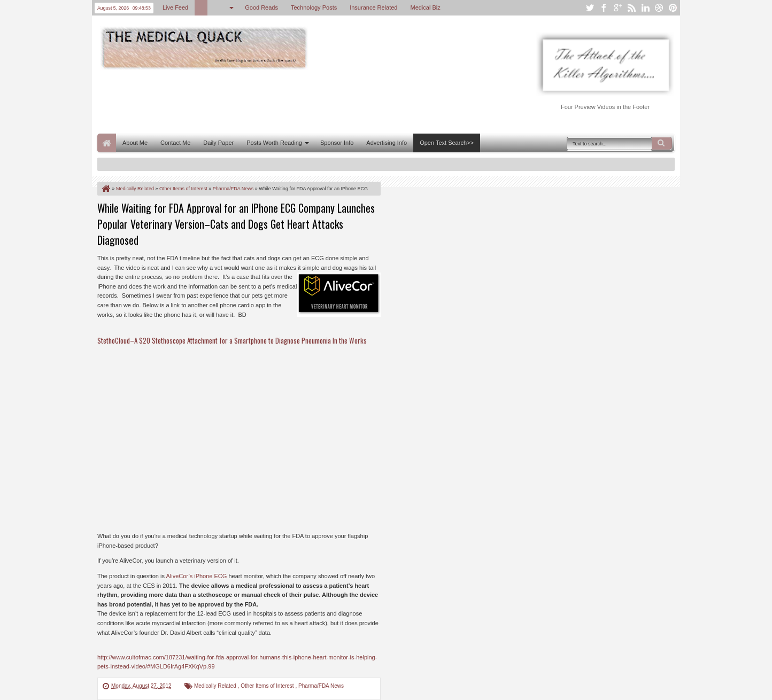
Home (107, 143)
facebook (604, 8)
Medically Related (216, 686)
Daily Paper (218, 143)
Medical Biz (425, 7)
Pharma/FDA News (321, 686)
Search (662, 143)
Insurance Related (373, 7)
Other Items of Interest (268, 686)
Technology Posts (314, 7)
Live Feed (175, 7)
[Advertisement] (292, 100)
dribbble (659, 8)
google (617, 8)
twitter (590, 8)
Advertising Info (387, 143)
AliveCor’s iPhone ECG (196, 576)
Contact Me (175, 143)
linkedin (645, 8)
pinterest (673, 8)
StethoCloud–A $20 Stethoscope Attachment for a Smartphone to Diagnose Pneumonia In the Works (232, 340)
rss (631, 8)
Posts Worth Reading (274, 143)
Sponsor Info (337, 143)
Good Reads (261, 7)
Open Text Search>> (447, 143)
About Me (135, 143)
